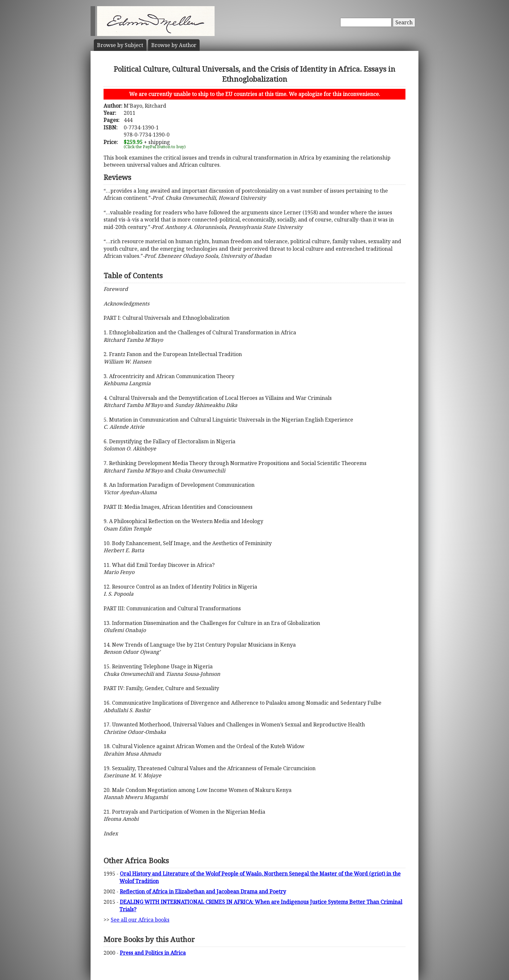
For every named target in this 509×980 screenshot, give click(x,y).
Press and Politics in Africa (153, 953)
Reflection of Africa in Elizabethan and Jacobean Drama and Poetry (203, 891)
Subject (120, 45)
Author (174, 45)
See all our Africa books (140, 920)
